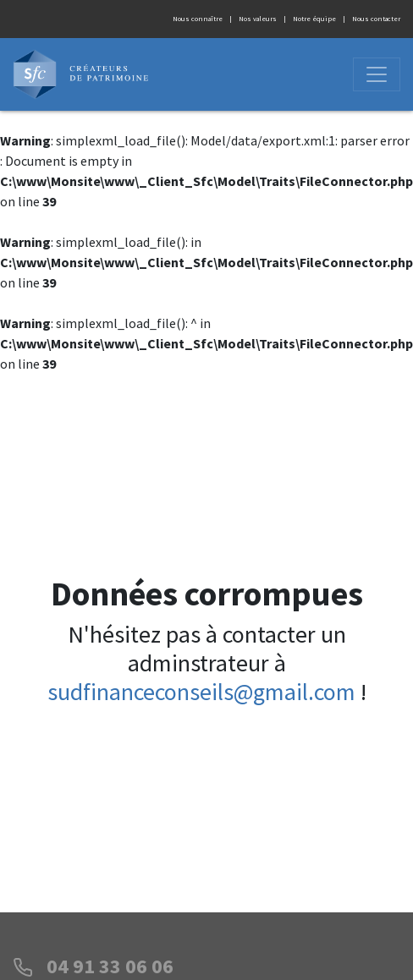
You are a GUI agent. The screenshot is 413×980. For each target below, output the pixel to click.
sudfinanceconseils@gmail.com (201, 692)
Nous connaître (198, 19)
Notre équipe (314, 19)
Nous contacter (376, 19)
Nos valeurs (258, 19)
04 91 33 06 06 (110, 966)
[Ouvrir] (377, 74)
